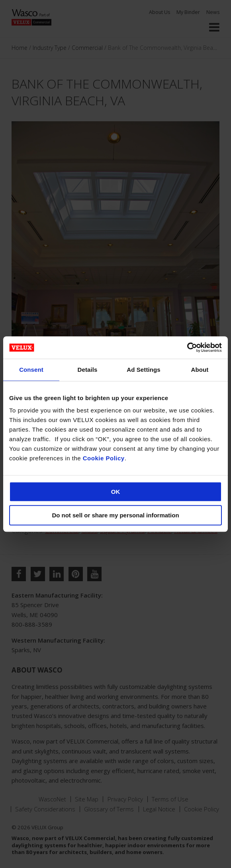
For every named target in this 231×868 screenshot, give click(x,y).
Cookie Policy (104, 458)
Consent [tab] (31, 370)
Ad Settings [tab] (143, 370)
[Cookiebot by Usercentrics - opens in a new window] (187, 347)
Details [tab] (88, 370)
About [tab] (200, 370)
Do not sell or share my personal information (115, 515)
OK (116, 492)
